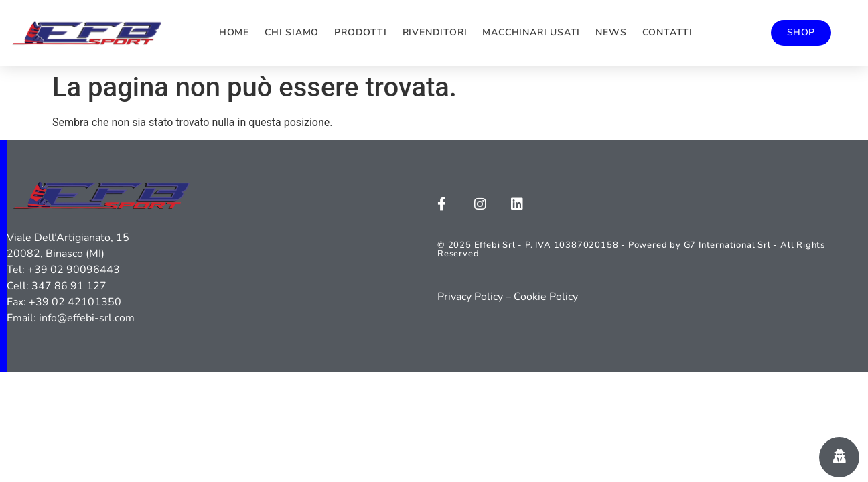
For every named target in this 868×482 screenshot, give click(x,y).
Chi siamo (292, 32)
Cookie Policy (546, 297)
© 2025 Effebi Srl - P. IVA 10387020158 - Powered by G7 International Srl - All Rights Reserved (631, 249)
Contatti (667, 32)
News (611, 32)
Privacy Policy (470, 297)
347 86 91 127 (69, 286)
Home (234, 32)
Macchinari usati (531, 32)
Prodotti (360, 32)
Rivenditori (435, 32)
